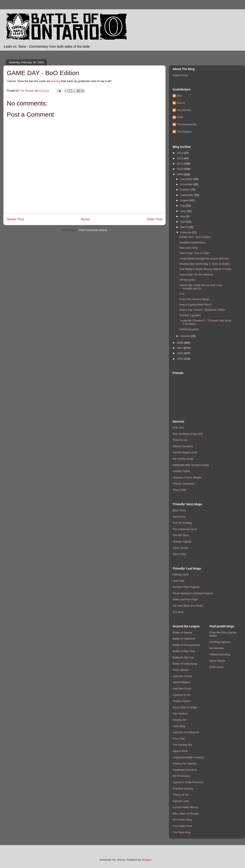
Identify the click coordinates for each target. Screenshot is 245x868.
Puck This (179, 739)
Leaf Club (178, 581)
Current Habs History (185, 807)
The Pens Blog (182, 832)
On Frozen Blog (182, 820)
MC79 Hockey (181, 776)
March (184, 227)
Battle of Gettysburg (185, 664)
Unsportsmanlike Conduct (188, 757)
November (187, 184)
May (183, 216)
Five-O (181, 103)
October (185, 190)
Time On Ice (180, 440)
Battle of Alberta (182, 632)
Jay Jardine (184, 110)
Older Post (154, 219)
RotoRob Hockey (183, 789)
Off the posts (187, 280)
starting (56, 81)
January (185, 336)
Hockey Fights (181, 471)
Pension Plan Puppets (186, 587)
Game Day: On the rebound (196, 275)
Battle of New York (184, 651)
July (183, 206)
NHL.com (178, 427)
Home (85, 219)
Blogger (146, 860)
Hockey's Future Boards (187, 477)
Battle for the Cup (183, 657)
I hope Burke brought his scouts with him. (204, 259)
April (183, 222)
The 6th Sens (181, 535)
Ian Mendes (217, 648)
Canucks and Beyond (186, 732)
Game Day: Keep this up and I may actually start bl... (201, 287)
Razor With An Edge (185, 707)
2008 (180, 343)
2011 (180, 164)
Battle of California (184, 639)
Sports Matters (182, 682)
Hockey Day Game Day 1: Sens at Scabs (204, 264)
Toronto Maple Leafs (185, 452)
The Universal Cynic (185, 529)
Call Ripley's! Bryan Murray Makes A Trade (205, 269)
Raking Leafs (181, 574)
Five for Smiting (182, 523)
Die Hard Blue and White (188, 606)
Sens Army (179, 517)
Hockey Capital (182, 542)
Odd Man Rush (182, 689)
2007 (180, 348)
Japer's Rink (180, 751)
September (187, 195)
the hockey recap (183, 459)
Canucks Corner (182, 676)
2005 (180, 359)
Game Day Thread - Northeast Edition (202, 310)
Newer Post (15, 219)
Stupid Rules (180, 75)
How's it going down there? (196, 304)
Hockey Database (183, 484)
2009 (180, 174)
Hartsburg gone (189, 329)
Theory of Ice (181, 795)
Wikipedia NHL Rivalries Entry (191, 465)
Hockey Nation (182, 701)
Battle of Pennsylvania (186, 645)
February (186, 232)
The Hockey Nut (182, 745)
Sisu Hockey (180, 713)
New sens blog (188, 248)
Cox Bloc (178, 612)
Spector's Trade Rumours (188, 782)
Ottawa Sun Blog (220, 654)
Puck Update (180, 670)
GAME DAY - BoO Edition (195, 237)
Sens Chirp (179, 554)
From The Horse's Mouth (194, 299)
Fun (182, 294)
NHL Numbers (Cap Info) (188, 434)
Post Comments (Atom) (93, 230)
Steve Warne (217, 661)
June (184, 211)
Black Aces (179, 510)
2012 (180, 158)
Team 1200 (179, 490)
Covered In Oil (181, 695)
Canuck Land (181, 801)
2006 (180, 353)
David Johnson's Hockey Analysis (193, 593)
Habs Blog (179, 726)
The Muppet (184, 132)
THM (180, 117)
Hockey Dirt (180, 720)
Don (179, 96)
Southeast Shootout (185, 770)
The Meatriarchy (187, 124)
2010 (180, 169)
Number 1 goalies (190, 315)
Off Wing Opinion (220, 642)
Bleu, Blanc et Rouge (185, 813)
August (185, 200)
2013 (180, 153)
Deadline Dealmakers (192, 242)
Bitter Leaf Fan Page (185, 599)
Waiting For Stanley (184, 763)
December (187, 179)
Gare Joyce (216, 667)
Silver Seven (180, 548)
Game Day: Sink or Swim (195, 253)
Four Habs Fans (182, 826)
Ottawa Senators (183, 446)
